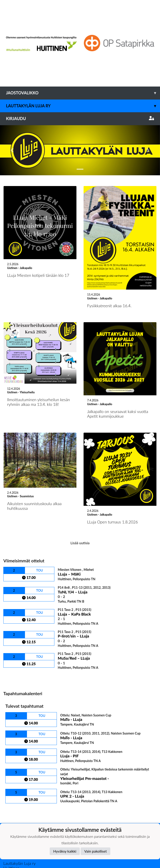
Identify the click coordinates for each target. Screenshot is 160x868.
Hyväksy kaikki (65, 851)
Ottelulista (14, 627)
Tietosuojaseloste (18, 803)
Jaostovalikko (83, 93)
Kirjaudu (80, 119)
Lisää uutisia (80, 492)
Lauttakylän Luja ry (83, 106)
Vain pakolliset (95, 851)
